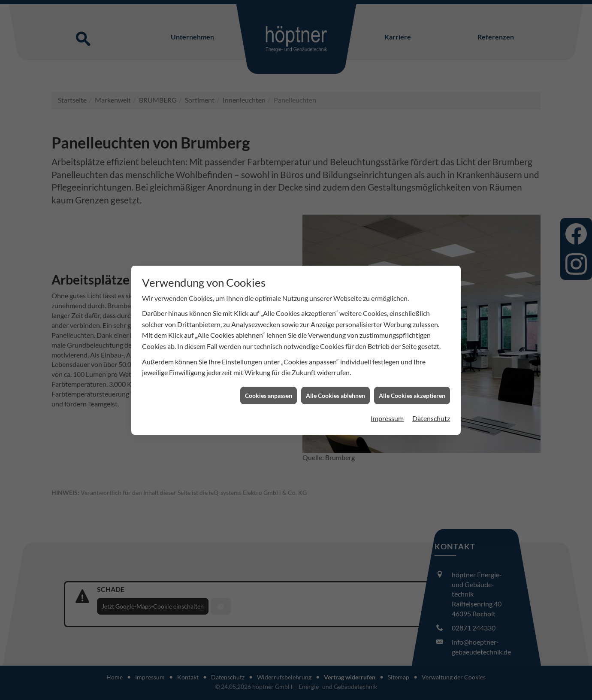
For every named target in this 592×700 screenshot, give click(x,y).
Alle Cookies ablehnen (335, 364)
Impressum (387, 387)
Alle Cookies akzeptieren (412, 364)
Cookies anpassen (269, 364)
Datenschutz (431, 387)
